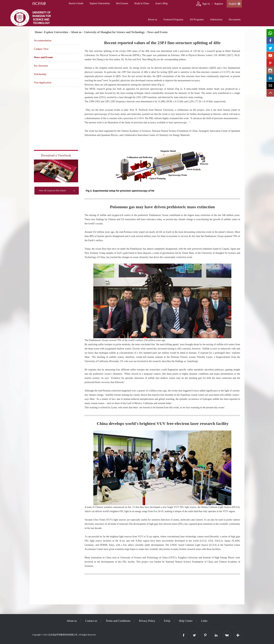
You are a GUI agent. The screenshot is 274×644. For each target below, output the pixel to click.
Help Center (186, 621)
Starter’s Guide (76, 3)
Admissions (216, 19)
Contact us (91, 621)
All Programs (197, 19)
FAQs (167, 621)
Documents (235, 19)
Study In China (142, 3)
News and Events (157, 32)
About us (152, 19)
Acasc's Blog (161, 3)
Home (38, 32)
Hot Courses (122, 3)
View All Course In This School (52, 191)
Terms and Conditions (118, 621)
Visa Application (43, 82)
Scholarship (40, 74)
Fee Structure (41, 66)
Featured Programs (174, 19)
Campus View (41, 49)
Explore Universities (100, 3)
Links (204, 621)
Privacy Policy (147, 621)
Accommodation (43, 40)
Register (219, 4)
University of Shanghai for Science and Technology (114, 32)
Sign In (206, 4)
